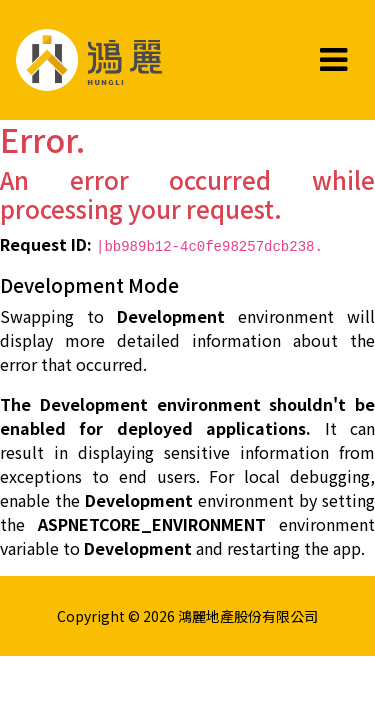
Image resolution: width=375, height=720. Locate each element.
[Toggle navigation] (333, 60)
